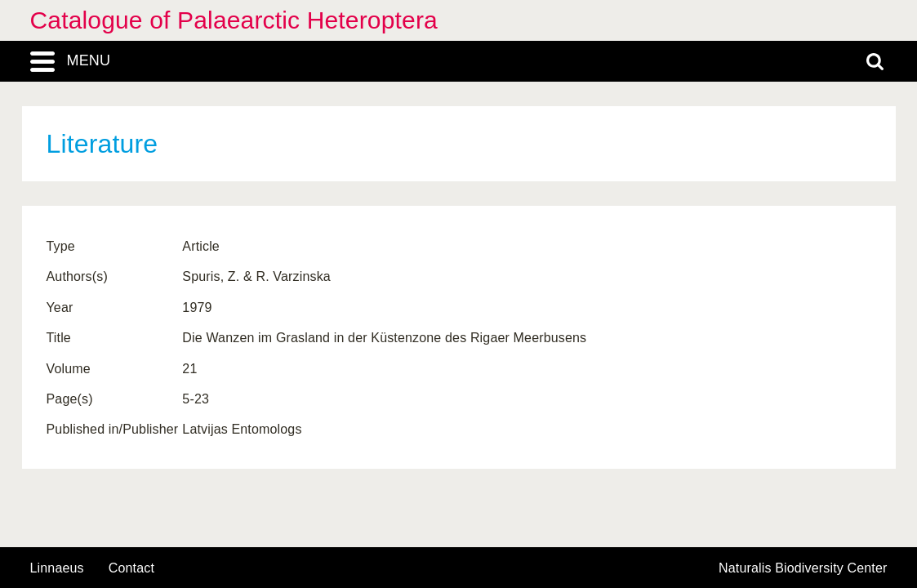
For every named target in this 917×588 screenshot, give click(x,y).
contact (131, 568)
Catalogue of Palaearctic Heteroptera (234, 20)
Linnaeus (57, 568)
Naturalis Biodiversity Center (803, 568)
